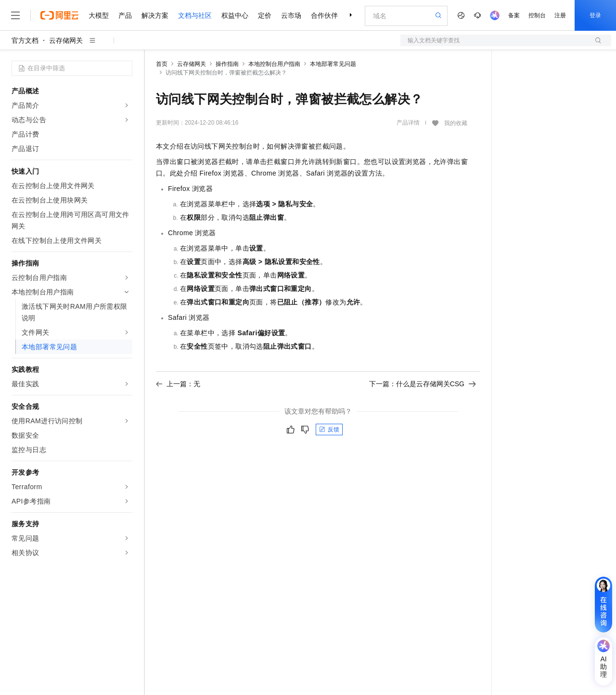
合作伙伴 (324, 15)
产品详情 (408, 123)
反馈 (329, 430)
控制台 (537, 15)
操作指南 (227, 64)
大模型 (99, 15)
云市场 (291, 15)
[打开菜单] (15, 15)
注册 (560, 15)
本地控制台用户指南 (274, 64)
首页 (162, 64)
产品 (125, 15)
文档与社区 (195, 15)
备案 (514, 15)
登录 (595, 15)
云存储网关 (66, 40)
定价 (265, 15)
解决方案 (155, 15)
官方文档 (25, 40)
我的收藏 (456, 123)
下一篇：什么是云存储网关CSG (423, 384)
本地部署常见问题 (333, 64)
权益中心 (235, 15)
